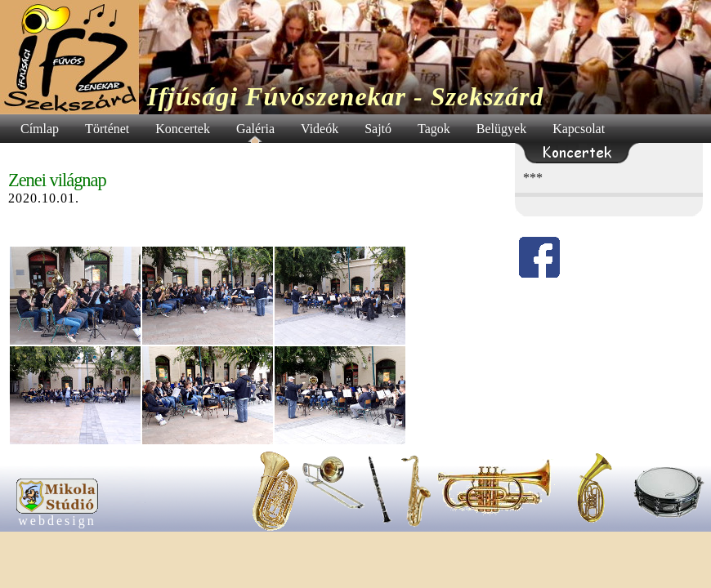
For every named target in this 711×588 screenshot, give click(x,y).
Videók (320, 129)
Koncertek (183, 129)
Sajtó (378, 129)
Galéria (255, 129)
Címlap (40, 129)
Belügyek (501, 129)
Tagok (434, 129)
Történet (107, 129)
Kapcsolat (579, 129)
